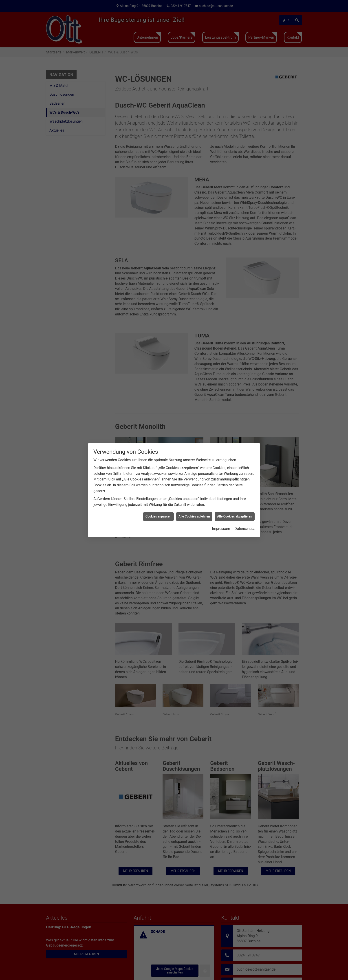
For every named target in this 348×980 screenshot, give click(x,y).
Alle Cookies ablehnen (194, 516)
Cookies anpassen (158, 516)
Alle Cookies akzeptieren (235, 516)
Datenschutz (245, 529)
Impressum (221, 529)
